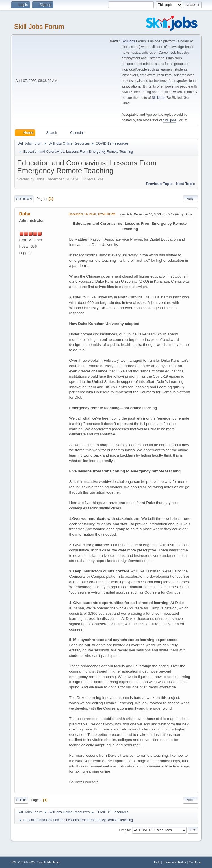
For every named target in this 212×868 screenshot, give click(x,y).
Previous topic (159, 184)
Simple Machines (49, 862)
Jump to (124, 830)
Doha (25, 214)
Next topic (185, 184)
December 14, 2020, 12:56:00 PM (92, 214)
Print (191, 199)
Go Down (24, 199)
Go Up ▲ (195, 862)
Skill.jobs (128, 41)
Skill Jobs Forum (39, 26)
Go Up (21, 800)
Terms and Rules (175, 862)
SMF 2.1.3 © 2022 (23, 862)
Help (157, 862)
